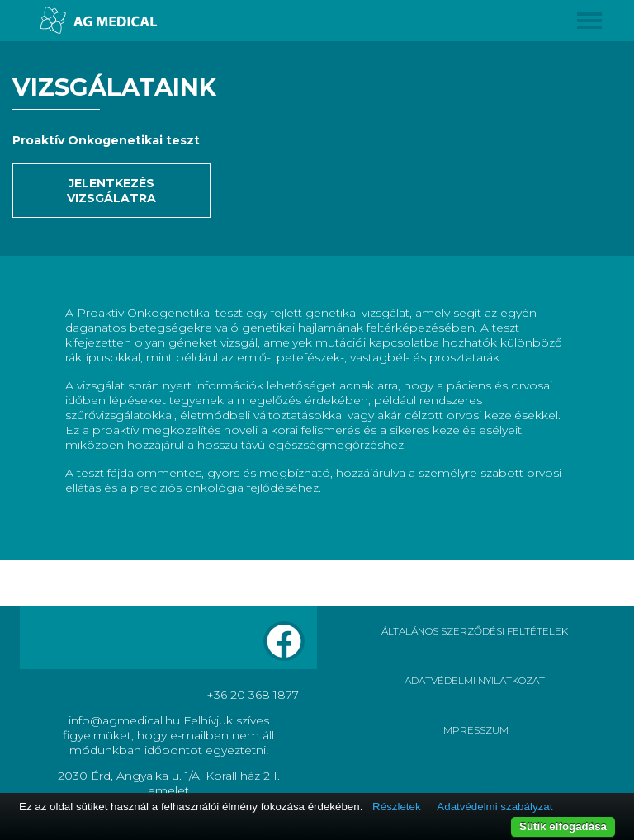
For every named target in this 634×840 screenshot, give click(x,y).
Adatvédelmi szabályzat (494, 807)
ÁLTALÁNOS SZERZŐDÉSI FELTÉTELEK (475, 631)
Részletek (397, 807)
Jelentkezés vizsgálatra (111, 191)
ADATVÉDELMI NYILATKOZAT (475, 680)
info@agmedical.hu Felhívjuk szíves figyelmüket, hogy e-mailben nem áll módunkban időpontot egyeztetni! (168, 735)
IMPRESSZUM (475, 730)
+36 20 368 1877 (253, 695)
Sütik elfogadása (563, 826)
